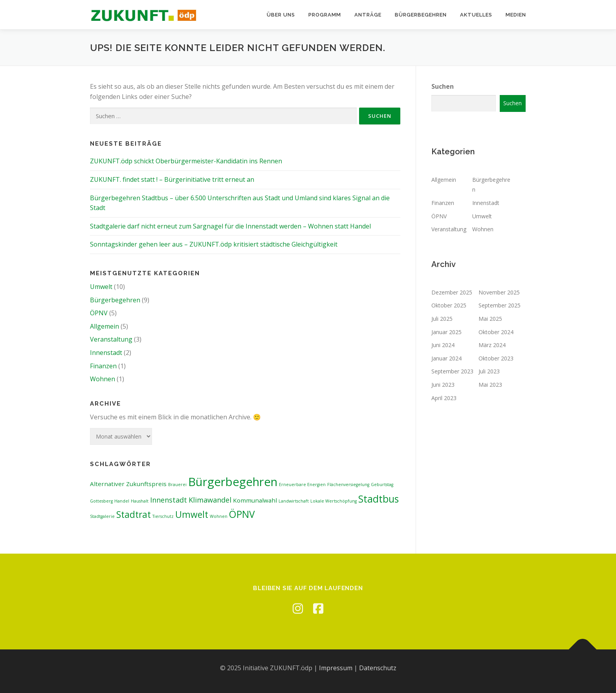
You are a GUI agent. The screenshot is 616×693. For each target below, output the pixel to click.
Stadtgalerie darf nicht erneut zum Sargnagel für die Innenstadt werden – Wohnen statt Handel (230, 226)
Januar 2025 (446, 332)
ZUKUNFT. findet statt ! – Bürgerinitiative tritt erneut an (172, 179)
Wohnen (103, 379)
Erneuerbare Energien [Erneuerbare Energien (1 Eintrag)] (302, 485)
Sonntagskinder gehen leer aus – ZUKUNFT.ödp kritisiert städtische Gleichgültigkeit (214, 244)
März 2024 (492, 345)
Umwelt (101, 287)
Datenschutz (378, 668)
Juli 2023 (489, 371)
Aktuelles (476, 15)
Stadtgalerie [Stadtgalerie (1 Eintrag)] (102, 516)
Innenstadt (106, 353)
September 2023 (452, 371)
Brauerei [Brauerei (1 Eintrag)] (177, 485)
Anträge (368, 15)
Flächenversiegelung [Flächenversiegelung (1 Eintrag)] (348, 485)
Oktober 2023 (496, 358)
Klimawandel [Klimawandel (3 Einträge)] (210, 500)
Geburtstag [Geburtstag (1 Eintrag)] (382, 485)
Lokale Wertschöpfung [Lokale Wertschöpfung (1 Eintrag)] (334, 501)
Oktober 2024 (496, 332)
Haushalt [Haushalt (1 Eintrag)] (140, 501)
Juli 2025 (442, 319)
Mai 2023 (490, 385)
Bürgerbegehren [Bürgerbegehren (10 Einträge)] (233, 482)
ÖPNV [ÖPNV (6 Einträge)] (242, 514)
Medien (516, 15)
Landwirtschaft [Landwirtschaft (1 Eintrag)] (294, 501)
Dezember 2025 (452, 292)
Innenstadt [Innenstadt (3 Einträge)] (169, 500)
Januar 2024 (446, 358)
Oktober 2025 (449, 305)
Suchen (443, 86)
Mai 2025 (490, 319)
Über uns (281, 15)
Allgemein (104, 326)
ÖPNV (99, 313)
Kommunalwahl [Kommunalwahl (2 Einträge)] (255, 500)
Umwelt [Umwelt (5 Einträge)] (192, 515)
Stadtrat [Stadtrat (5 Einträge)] (134, 515)
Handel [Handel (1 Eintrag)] (122, 501)
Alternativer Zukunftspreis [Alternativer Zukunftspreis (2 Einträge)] (128, 484)
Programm (325, 15)
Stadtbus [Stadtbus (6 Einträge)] (379, 499)
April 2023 (444, 398)
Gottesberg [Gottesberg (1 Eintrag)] (101, 501)
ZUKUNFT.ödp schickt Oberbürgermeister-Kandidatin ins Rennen (186, 161)
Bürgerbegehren (421, 15)
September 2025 (500, 305)
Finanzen (103, 366)
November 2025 (499, 292)
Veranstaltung (111, 339)
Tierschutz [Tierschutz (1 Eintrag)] (163, 516)
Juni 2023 (443, 385)
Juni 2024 (443, 345)
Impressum (336, 668)
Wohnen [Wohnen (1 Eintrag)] (219, 516)
